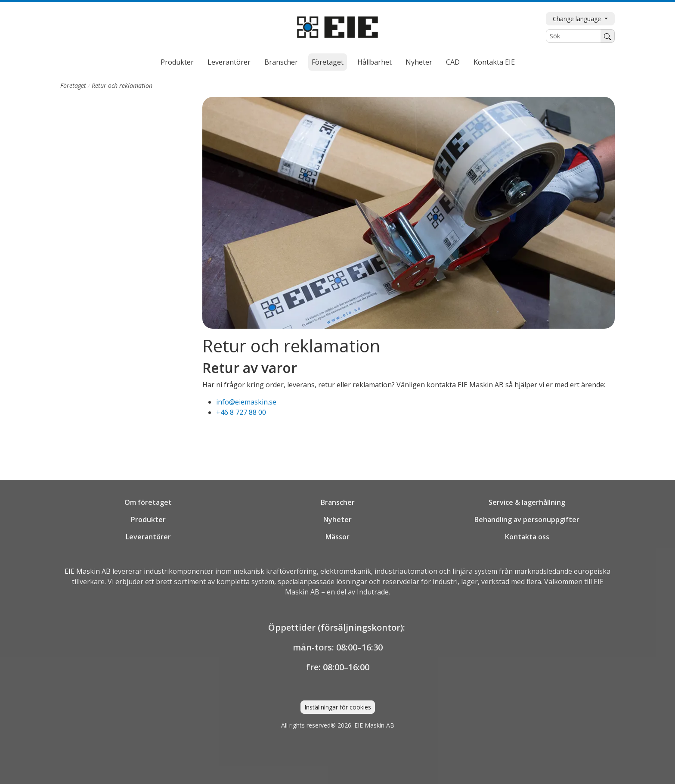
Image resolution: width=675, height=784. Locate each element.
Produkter (177, 62)
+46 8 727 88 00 (241, 412)
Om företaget (148, 502)
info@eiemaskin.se (246, 402)
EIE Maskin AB (88, 571)
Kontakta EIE (494, 62)
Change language (578, 19)
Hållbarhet (375, 62)
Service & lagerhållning (527, 502)
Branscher (281, 62)
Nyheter (419, 62)
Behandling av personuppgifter (527, 520)
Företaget (328, 62)
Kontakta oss (527, 537)
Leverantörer (229, 62)
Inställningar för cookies (338, 707)
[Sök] (573, 36)
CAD (453, 62)
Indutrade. (373, 592)
